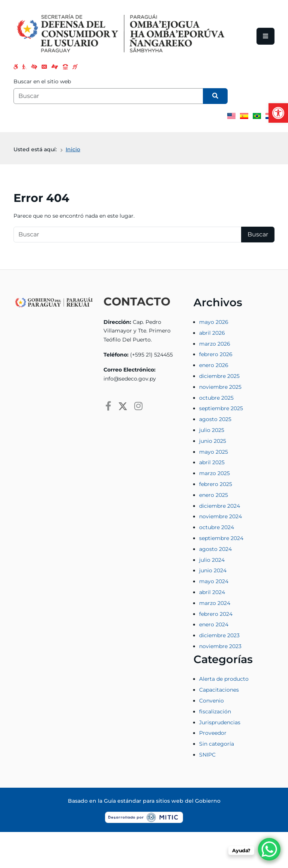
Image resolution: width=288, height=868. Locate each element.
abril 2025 (212, 462)
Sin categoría (217, 744)
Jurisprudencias (220, 722)
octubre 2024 (217, 527)
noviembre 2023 (220, 646)
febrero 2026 (216, 354)
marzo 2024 (215, 603)
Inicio (73, 149)
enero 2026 (214, 365)
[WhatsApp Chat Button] (269, 849)
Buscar (258, 234)
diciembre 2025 (219, 376)
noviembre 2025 (220, 387)
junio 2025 (213, 441)
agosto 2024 (215, 549)
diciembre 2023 (219, 635)
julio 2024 (212, 560)
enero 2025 (214, 495)
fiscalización (215, 712)
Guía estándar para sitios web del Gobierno (162, 801)
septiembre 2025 (221, 408)
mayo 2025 (214, 452)
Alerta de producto (224, 679)
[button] (278, 113)
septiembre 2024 (221, 538)
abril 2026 (212, 333)
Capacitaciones (219, 690)
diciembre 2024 (220, 506)
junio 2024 (213, 570)
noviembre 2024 (220, 516)
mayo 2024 (214, 581)
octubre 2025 (216, 398)
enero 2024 (214, 624)
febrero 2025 (216, 484)
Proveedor (213, 733)
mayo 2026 (214, 322)
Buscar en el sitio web (42, 81)
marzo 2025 (214, 473)
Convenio (211, 701)
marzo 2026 (215, 344)
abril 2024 (212, 592)
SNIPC (207, 755)
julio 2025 (212, 430)
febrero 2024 (216, 614)
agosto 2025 (215, 419)
